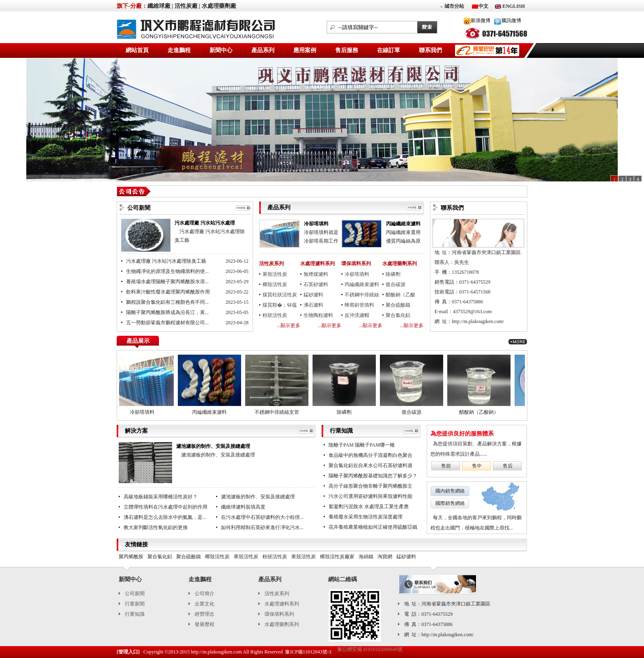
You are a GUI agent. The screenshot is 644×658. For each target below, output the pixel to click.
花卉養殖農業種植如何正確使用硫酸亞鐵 (373, 527)
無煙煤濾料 (316, 274)
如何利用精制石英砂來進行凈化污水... (262, 527)
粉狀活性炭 (275, 315)
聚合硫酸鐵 (398, 305)
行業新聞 (135, 604)
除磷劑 (393, 274)
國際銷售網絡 (450, 503)
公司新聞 (135, 594)
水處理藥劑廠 (219, 6)
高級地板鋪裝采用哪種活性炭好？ (161, 497)
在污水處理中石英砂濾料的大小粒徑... (262, 517)
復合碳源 (396, 284)
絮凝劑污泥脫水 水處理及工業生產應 (369, 507)
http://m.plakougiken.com (216, 652)
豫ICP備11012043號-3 (308, 652)
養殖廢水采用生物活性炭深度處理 (366, 517)
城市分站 (452, 7)
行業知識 (135, 614)
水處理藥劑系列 (400, 264)
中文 (483, 6)
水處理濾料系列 (317, 264)
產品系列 (263, 50)
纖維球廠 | (160, 6)
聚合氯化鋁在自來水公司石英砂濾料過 (370, 465)
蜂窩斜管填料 (359, 305)
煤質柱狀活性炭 (280, 295)
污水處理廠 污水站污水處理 (205, 223)
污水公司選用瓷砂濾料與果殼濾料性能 (370, 496)
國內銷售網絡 (450, 491)
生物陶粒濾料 (318, 315)
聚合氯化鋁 (398, 315)
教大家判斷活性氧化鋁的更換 (156, 527)
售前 (446, 466)
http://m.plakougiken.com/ (478, 321)
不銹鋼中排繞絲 (362, 295)
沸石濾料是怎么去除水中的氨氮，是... (165, 517)
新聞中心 (221, 50)
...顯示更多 (289, 326)
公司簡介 (205, 594)
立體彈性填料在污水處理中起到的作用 (166, 507)
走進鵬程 (179, 50)
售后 (508, 466)
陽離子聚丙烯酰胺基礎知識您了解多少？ (373, 476)
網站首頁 (137, 50)
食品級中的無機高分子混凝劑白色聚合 (370, 455)
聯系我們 (430, 50)
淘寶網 (385, 557)
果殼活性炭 (275, 274)
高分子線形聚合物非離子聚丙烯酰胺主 (370, 486)
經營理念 (205, 614)
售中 (477, 466)
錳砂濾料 (313, 295)
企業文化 (205, 604)
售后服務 (347, 50)
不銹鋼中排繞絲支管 (281, 412)
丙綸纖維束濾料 (403, 224)
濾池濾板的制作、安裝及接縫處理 (258, 497)
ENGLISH (513, 6)
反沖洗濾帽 (357, 315)
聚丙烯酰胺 (131, 557)
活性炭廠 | (187, 6)
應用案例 (305, 50)
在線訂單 (389, 50)
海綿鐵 (366, 557)
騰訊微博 (511, 21)
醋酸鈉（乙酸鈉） (400, 296)
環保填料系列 (356, 264)
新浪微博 (481, 21)
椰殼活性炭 (275, 284)
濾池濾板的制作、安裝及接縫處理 (213, 446)
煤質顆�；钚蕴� (280, 306)
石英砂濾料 (316, 284)
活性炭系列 (271, 264)
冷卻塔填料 (316, 224)
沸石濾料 (313, 305)
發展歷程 (205, 624)
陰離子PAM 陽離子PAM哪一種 (362, 445)
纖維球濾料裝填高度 (243, 507)
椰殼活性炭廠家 (337, 557)
